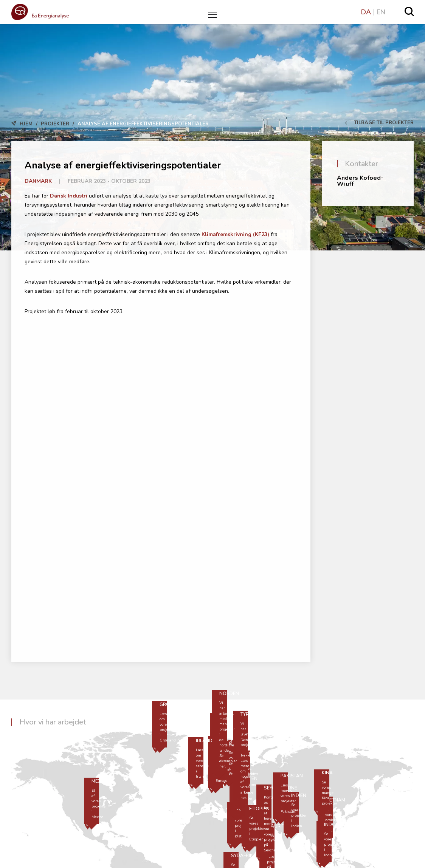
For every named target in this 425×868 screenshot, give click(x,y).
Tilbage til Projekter (379, 123)
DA (366, 12)
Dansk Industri (69, 196)
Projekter (55, 124)
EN (381, 12)
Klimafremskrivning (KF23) (235, 234)
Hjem (26, 124)
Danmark (38, 181)
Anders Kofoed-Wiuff (360, 181)
